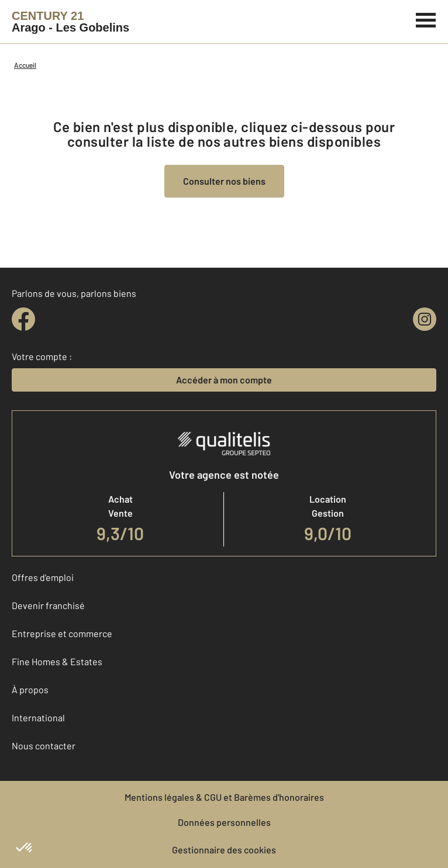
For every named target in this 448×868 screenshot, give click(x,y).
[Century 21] (70, 22)
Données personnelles (224, 822)
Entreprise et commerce (62, 633)
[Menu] (426, 19)
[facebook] (23, 319)
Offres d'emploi (43, 577)
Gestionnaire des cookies (224, 850)
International (38, 717)
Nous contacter (44, 746)
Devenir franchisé (48, 605)
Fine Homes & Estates (57, 661)
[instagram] (425, 319)
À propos (30, 689)
